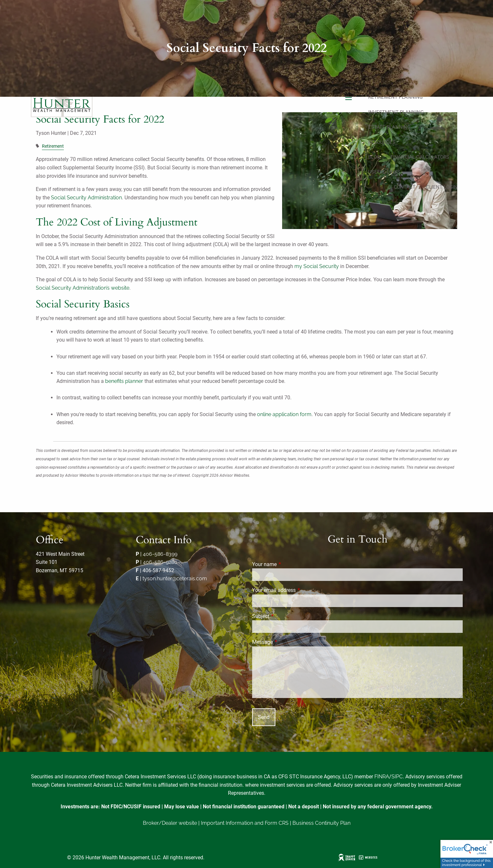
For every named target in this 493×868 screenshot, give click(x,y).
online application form (284, 414)
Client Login (442, 187)
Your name (289, 564)
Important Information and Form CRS (245, 823)
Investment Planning (396, 112)
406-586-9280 (160, 562)
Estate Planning (389, 127)
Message (287, 642)
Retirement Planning (395, 97)
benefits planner (124, 381)
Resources (382, 142)
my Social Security (317, 266)
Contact (405, 187)
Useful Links (384, 172)
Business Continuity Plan (321, 823)
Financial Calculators (420, 157)
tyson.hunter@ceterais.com (175, 579)
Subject (285, 616)
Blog (374, 157)
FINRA (382, 777)
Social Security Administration (86, 198)
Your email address (298, 590)
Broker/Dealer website (170, 823)
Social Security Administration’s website (83, 288)
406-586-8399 (160, 554)
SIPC (397, 777)
